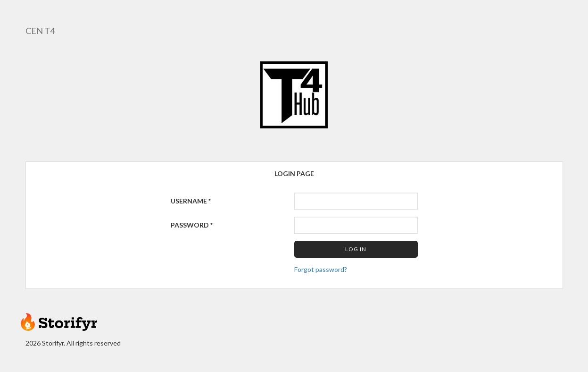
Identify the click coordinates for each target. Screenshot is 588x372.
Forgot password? (321, 269)
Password (192, 225)
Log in (356, 249)
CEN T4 (40, 31)
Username (191, 201)
